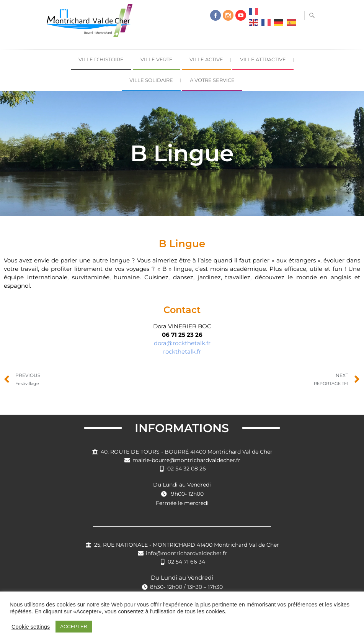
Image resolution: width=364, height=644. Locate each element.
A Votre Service (212, 80)
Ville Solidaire (151, 80)
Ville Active (206, 59)
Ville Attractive (263, 59)
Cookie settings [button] (31, 627)
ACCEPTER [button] (74, 627)
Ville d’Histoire (101, 59)
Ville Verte (157, 59)
